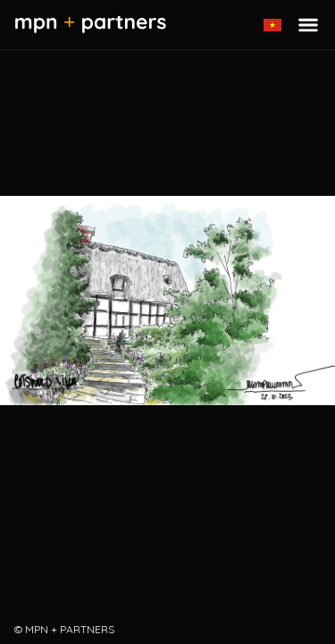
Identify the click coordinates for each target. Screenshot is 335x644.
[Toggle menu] (308, 25)
